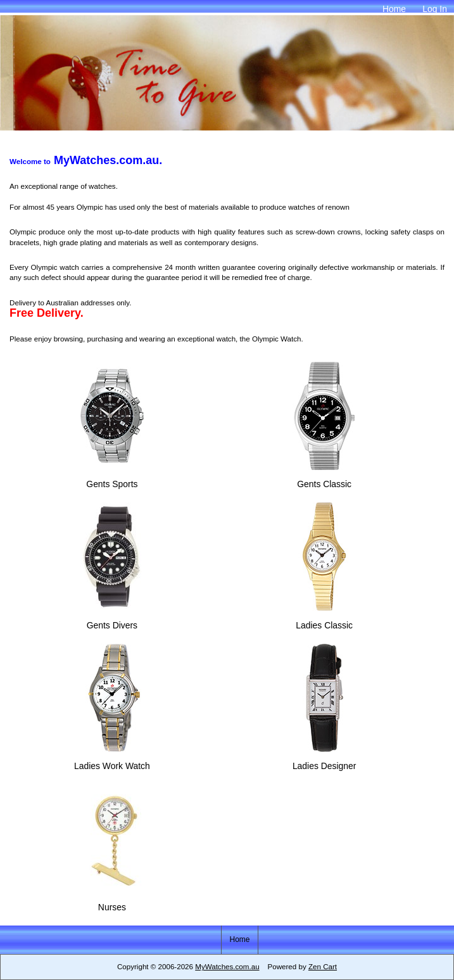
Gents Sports (112, 479)
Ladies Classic (324, 619)
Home (394, 9)
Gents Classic (324, 479)
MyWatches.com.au (227, 966)
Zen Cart (323, 966)
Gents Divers (112, 619)
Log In (435, 9)
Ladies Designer (325, 760)
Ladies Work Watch (112, 760)
